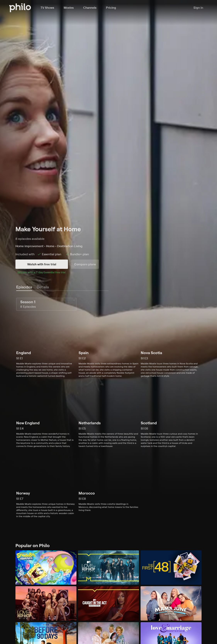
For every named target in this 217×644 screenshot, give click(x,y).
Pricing (111, 8)
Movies (69, 8)
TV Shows (47, 8)
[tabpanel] (108, 408)
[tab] (24, 287)
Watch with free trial (42, 264)
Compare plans (85, 264)
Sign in (198, 8)
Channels (90, 8)
